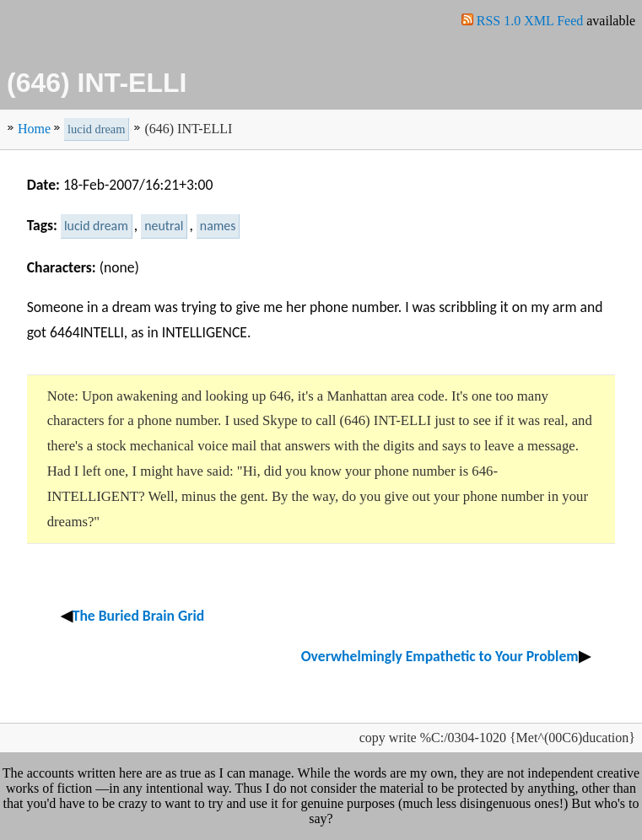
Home (34, 129)
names (218, 226)
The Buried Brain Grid (139, 616)
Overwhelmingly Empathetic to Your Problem (440, 656)
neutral (164, 226)
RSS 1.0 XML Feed (532, 21)
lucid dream (96, 129)
